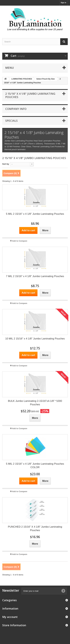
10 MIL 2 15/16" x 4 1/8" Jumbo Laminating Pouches (35, 339)
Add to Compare (20, 241)
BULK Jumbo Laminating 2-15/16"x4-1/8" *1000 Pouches (35, 403)
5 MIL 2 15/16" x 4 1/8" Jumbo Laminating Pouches (35, 214)
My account (10, 617)
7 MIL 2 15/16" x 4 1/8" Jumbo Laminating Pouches (35, 276)
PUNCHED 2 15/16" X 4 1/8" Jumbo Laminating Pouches (35, 529)
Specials (11, 121)
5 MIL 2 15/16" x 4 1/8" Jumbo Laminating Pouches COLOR (35, 466)
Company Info (16, 109)
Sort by (6, 164)
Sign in (63, 3)
